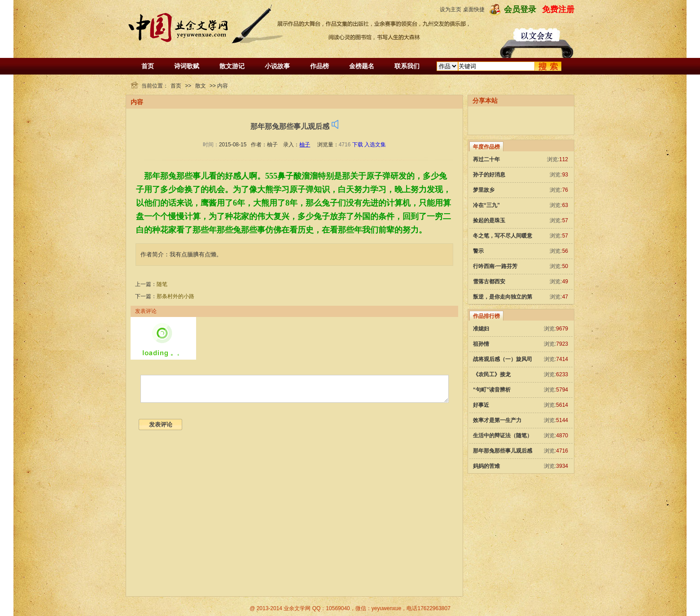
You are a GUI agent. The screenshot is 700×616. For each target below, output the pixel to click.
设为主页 (451, 9)
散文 (201, 86)
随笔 (162, 284)
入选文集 (375, 145)
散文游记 (232, 66)
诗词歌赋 (187, 66)
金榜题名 (362, 66)
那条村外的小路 (175, 296)
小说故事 (277, 66)
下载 (358, 145)
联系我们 (407, 66)
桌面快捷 (474, 9)
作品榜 (319, 66)
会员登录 (520, 9)
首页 (148, 66)
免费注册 (558, 9)
